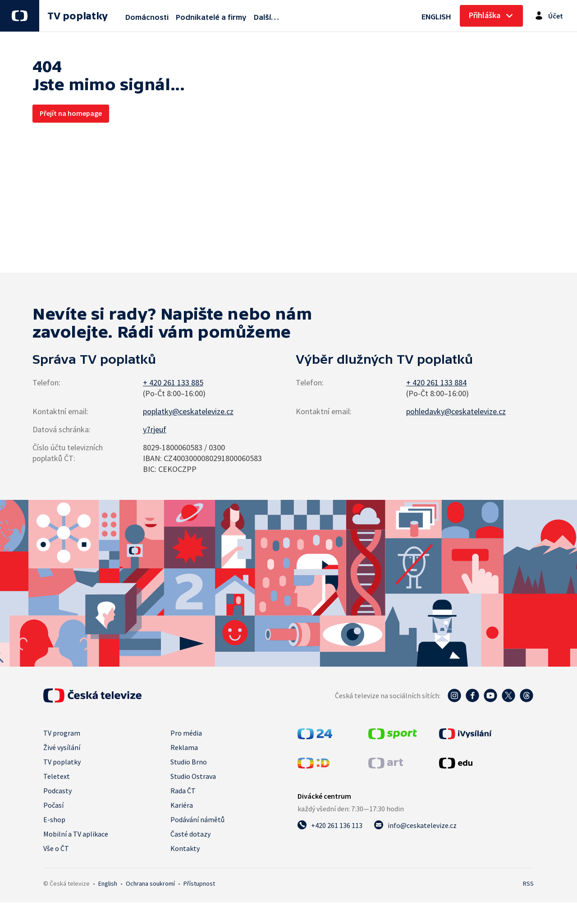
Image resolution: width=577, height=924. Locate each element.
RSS (528, 883)
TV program (62, 733)
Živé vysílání (62, 747)
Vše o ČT (56, 848)
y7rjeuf (155, 429)
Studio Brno (189, 762)
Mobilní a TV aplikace (76, 834)
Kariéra (182, 805)
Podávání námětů (197, 819)
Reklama (184, 747)
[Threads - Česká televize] (527, 695)
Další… (266, 17)
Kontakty (185, 848)
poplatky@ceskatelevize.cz (188, 411)
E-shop (54, 819)
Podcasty (57, 791)
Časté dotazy (190, 834)
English (108, 883)
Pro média (186, 733)
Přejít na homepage (71, 113)
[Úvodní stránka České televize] (92, 695)
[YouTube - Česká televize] (490, 695)
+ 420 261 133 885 (173, 382)
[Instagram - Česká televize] (454, 695)
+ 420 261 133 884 (436, 382)
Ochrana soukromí (150, 883)
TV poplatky (77, 16)
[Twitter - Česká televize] (508, 695)
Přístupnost (199, 883)
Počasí (53, 805)
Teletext (57, 776)
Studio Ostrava (193, 776)
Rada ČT (183, 791)
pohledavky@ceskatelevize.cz (456, 411)
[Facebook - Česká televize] (472, 695)
